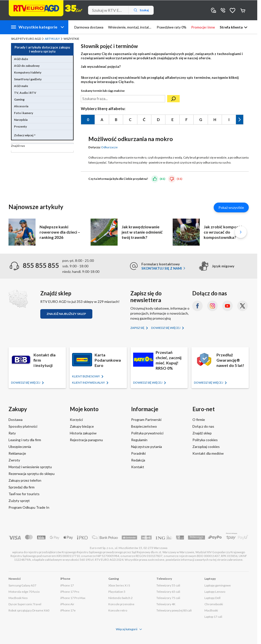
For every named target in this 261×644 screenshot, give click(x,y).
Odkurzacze (109, 147)
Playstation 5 (117, 592)
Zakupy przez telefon (25, 480)
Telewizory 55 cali (168, 585)
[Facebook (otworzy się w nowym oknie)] (197, 306)
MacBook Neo (18, 598)
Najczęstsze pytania (147, 447)
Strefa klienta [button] (231, 27)
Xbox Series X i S (119, 585)
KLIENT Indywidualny (89, 383)
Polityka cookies (205, 440)
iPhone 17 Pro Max (73, 598)
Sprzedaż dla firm (22, 487)
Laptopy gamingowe (218, 585)
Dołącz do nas (203, 426)
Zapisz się (138, 328)
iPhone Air (67, 604)
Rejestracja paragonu (86, 440)
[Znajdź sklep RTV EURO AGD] (18, 299)
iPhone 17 (67, 585)
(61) (162, 179)
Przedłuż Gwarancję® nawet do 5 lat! (230, 360)
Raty (12, 433)
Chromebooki (214, 604)
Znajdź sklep (202, 433)
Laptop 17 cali (213, 617)
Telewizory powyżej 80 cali (174, 610)
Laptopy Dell (212, 598)
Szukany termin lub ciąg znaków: (103, 91)
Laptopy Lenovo (215, 592)
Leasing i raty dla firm (25, 440)
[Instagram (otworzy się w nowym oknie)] (212, 306)
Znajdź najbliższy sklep (66, 314)
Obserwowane (232, 10)
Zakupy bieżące (82, 426)
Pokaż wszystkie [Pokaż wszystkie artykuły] (231, 207)
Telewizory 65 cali (168, 592)
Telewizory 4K (166, 604)
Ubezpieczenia (20, 447)
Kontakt (138, 467)
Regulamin (139, 440)
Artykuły (52, 39)
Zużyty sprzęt (19, 501)
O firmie (199, 420)
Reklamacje (17, 453)
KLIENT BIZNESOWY (86, 376)
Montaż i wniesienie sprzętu (30, 467)
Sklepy (213, 10)
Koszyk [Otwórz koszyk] (243, 10)
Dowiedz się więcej (166, 328)
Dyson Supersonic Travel (25, 604)
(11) (179, 179)
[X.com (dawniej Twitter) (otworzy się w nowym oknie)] (242, 306)
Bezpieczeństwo (144, 426)
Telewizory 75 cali (168, 598)
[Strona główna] (46, 8)
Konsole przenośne (121, 604)
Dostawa (16, 420)
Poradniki (138, 453)
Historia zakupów (83, 433)
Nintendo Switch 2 (120, 598)
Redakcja (138, 460)
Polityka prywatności (147, 433)
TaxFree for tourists (24, 494)
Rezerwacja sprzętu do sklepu (32, 474)
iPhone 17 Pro (70, 592)
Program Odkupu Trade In (29, 507)
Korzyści (76, 420)
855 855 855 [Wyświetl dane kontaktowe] (223, 10)
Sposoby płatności (23, 426)
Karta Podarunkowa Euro (108, 360)
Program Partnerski (146, 420)
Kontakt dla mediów (208, 453)
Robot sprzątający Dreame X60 (29, 610)
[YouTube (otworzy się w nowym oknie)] (227, 306)
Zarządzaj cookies (206, 447)
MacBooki (211, 610)
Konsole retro (118, 610)
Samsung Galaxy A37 (22, 585)
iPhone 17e (68, 610)
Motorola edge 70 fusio (24, 592)
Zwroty (14, 460)
